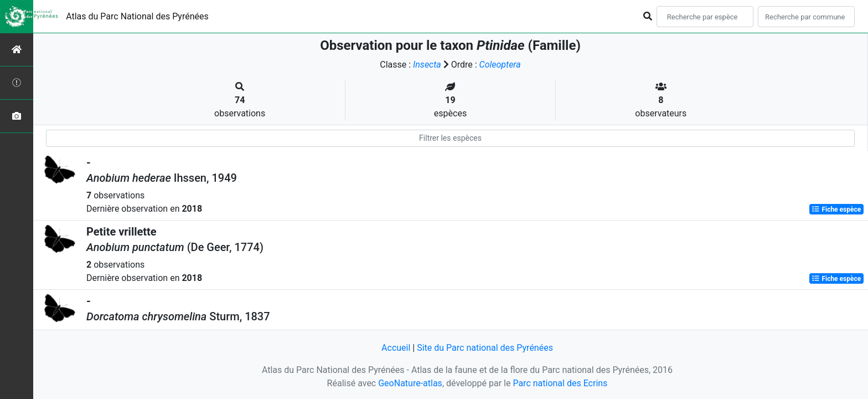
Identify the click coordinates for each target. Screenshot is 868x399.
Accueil (396, 348)
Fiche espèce (836, 209)
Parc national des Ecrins (560, 383)
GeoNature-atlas (410, 383)
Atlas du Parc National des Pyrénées (137, 16)
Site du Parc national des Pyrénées (485, 348)
